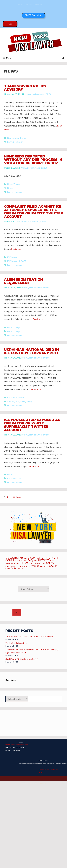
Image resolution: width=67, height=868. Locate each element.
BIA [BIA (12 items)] (21, 558)
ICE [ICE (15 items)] (52, 560)
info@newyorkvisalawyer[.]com (17, 744)
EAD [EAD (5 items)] (25, 561)
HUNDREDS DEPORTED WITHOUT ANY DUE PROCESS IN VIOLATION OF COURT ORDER (33, 160)
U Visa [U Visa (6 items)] (8, 569)
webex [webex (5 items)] (20, 569)
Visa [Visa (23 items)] (14, 568)
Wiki (10, 24)
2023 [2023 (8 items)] (7, 558)
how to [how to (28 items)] (44, 560)
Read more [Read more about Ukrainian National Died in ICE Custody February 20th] (36, 389)
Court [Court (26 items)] (10, 560)
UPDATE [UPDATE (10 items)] (44, 566)
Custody (11, 401)
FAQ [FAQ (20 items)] (30, 560)
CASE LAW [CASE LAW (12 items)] (35, 558)
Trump (23, 138)
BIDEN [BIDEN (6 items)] (27, 558)
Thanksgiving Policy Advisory (25, 88)
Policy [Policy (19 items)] (50, 563)
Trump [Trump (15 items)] (35, 566)
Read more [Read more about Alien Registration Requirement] (38, 319)
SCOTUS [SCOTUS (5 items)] (20, 566)
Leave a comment (15, 142)
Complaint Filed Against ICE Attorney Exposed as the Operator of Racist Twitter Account (33, 212)
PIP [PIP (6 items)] (44, 564)
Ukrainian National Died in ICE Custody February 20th (32, 351)
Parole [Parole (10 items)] (38, 564)
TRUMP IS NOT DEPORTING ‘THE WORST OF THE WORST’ (29, 637)
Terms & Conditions (46, 770)
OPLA (20, 478)
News (10, 138)
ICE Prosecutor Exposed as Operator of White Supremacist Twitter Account (32, 425)
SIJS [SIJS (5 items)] (25, 566)
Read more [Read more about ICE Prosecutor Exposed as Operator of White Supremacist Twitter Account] (34, 466)
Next (20, 497)
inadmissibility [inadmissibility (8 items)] (12, 564)
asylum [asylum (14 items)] (14, 558)
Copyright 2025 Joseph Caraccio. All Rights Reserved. (26, 779)
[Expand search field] (17, 612)
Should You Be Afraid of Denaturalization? (22, 659)
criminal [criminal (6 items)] (19, 561)
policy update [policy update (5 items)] (11, 566)
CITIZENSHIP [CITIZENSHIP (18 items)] (52, 558)
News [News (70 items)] (25, 563)
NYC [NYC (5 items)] (32, 564)
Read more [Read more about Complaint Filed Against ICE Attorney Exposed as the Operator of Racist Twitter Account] (16, 249)
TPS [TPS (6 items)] (29, 566)
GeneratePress (43, 783)
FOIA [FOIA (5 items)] (35, 561)
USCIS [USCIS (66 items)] (53, 566)
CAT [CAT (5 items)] (42, 558)
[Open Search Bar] (63, 58)
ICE (9, 257)
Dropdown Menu (33, 15)
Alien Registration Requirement (23, 281)
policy (16, 138)
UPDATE (22, 261)
